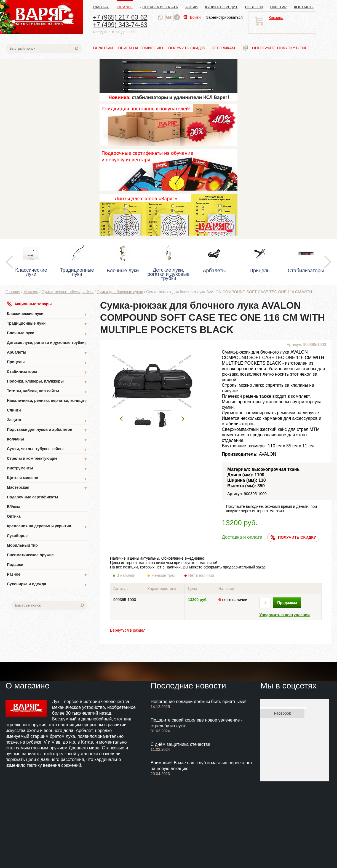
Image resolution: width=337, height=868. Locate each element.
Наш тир (279, 7)
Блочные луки (47, 334)
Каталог (125, 7)
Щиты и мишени (47, 478)
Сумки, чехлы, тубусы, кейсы (68, 292)
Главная (101, 7)
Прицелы (47, 363)
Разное (47, 575)
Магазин (31, 292)
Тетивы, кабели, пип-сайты (47, 392)
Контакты (304, 7)
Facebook (282, 713)
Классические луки (47, 314)
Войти (192, 17)
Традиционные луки (47, 324)
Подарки (15, 565)
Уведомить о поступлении (284, 615)
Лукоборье (17, 536)
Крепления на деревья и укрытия (47, 527)
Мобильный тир (22, 545)
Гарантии (103, 48)
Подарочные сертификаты (33, 497)
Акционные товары (29, 304)
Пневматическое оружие (30, 555)
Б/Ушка (14, 507)
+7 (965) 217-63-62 (120, 17)
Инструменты (47, 469)
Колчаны (47, 440)
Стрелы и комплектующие (47, 459)
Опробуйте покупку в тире (276, 48)
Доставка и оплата (159, 7)
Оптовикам (223, 48)
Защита (47, 420)
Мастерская (47, 488)
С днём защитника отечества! (181, 744)
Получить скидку (187, 48)
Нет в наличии (201, 575)
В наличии (130, 575)
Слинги (14, 410)
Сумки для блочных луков (120, 292)
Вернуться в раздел (128, 630)
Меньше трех (165, 575)
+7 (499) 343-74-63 (120, 25)
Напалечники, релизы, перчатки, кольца (47, 401)
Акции (192, 7)
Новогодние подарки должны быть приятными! (199, 702)
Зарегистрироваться (224, 17)
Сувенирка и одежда (47, 585)
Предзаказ (287, 603)
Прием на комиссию (141, 48)
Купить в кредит (221, 7)
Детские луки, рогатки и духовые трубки (47, 343)
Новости (254, 7)
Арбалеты (47, 353)
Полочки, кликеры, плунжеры (47, 382)
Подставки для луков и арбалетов (47, 430)
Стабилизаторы (47, 372)
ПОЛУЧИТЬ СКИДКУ (293, 538)
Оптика (14, 516)
